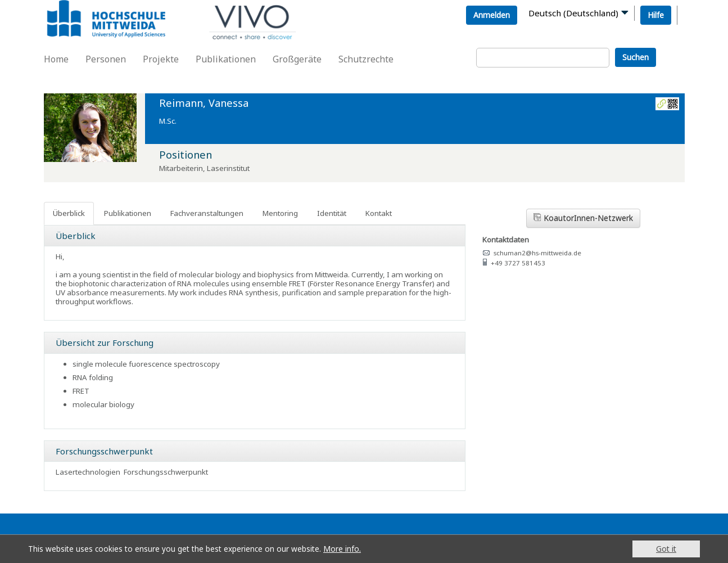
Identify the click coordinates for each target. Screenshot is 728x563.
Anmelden (492, 15)
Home (56, 59)
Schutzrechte (366, 59)
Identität (332, 213)
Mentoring (280, 213)
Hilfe (656, 15)
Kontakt (379, 213)
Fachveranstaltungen (207, 213)
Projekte (161, 59)
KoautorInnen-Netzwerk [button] (583, 218)
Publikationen (226, 59)
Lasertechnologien (88, 472)
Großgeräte (297, 59)
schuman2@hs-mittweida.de (537, 253)
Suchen (636, 57)
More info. (342, 549)
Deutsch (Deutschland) (573, 13)
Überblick (69, 213)
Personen (106, 59)
